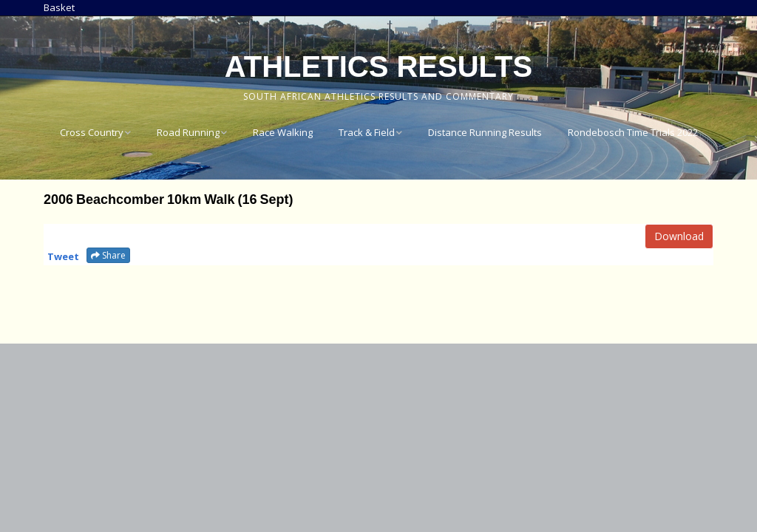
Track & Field (367, 132)
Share (108, 255)
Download (679, 236)
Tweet (63, 256)
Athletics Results (378, 66)
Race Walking (283, 132)
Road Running (188, 132)
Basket (59, 7)
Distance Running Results (485, 132)
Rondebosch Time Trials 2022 (633, 132)
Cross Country (92, 132)
